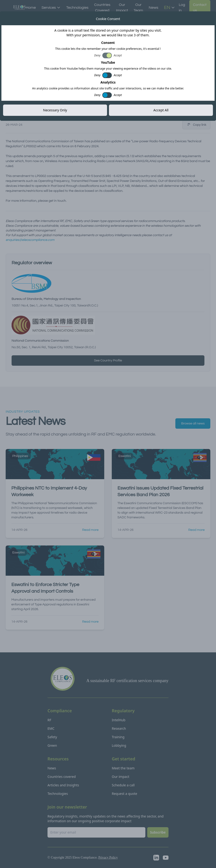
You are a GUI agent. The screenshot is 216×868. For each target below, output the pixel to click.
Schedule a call (123, 785)
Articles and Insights (63, 785)
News (153, 8)
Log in (182, 8)
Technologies (77, 8)
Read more (90, 530)
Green (52, 745)
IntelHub (119, 720)
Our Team (138, 8)
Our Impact (122, 8)
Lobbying (119, 745)
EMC (51, 728)
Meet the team (123, 768)
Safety (52, 737)
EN (170, 8)
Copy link (196, 125)
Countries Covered (102, 8)
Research (119, 728)
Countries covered (62, 777)
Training (118, 737)
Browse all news (193, 424)
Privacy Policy (108, 858)
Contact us (200, 8)
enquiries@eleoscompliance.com (30, 240)
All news (17, 16)
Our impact (121, 777)
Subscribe (158, 832)
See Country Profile (108, 361)
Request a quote (124, 794)
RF (49, 720)
